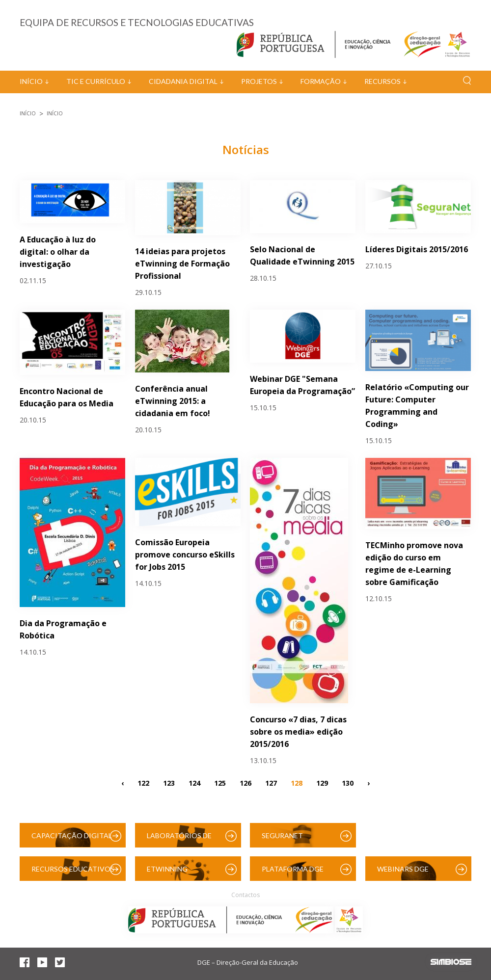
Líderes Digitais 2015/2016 (417, 249)
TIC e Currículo (96, 81)
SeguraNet (282, 835)
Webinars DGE (403, 869)
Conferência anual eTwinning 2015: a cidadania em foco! (173, 401)
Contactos (245, 895)
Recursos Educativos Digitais (73, 873)
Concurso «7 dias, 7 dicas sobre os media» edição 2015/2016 (298, 732)
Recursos (382, 81)
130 (348, 783)
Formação (321, 81)
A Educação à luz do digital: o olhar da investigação (58, 252)
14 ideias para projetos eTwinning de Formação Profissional (182, 264)
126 (245, 783)
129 (322, 783)
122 (143, 783)
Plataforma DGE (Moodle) (293, 873)
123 (169, 783)
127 (271, 783)
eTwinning (167, 869)
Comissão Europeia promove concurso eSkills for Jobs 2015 (185, 555)
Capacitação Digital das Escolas (72, 839)
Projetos (259, 81)
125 (220, 783)
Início (31, 81)
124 (194, 783)
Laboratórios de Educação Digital (181, 839)
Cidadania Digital (183, 81)
